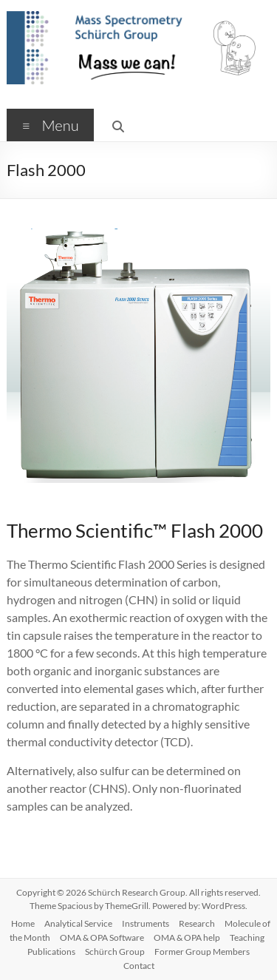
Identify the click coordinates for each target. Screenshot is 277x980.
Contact (139, 966)
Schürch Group (115, 952)
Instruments (146, 923)
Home (23, 923)
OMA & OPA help (187, 937)
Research (197, 923)
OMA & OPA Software (102, 937)
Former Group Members (202, 952)
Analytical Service (78, 923)
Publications (51, 952)
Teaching (247, 937)
